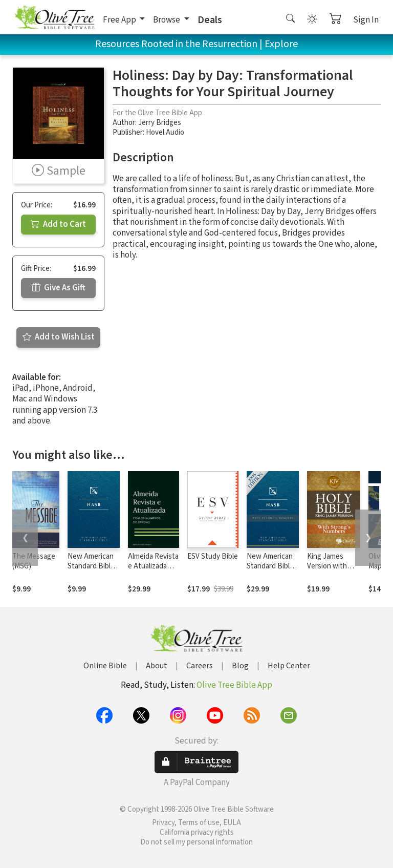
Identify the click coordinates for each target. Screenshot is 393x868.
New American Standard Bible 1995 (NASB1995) (91, 571)
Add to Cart (58, 224)
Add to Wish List (59, 337)
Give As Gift (59, 288)
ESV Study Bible (213, 556)
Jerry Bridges (160, 123)
